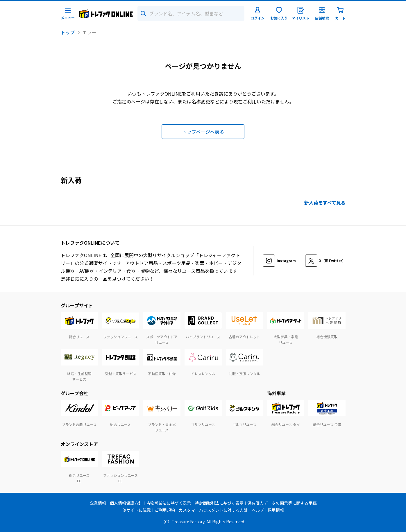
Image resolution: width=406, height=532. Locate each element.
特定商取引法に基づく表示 (219, 503)
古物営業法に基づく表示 (169, 503)
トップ (68, 32)
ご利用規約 (165, 510)
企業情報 (98, 503)
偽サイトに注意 (137, 510)
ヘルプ (258, 510)
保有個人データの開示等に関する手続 (282, 503)
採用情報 (276, 510)
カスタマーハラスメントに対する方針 (213, 510)
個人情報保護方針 (126, 503)
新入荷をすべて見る (325, 203)
